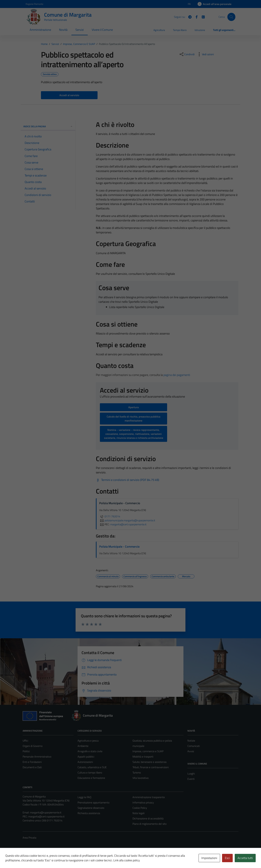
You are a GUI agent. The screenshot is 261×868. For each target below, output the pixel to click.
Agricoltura (159, 30)
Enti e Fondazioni (32, 762)
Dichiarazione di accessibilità (148, 818)
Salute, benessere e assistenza (149, 762)
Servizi (80, 30)
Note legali (138, 813)
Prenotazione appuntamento (93, 802)
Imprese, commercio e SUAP (148, 751)
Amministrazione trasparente (149, 797)
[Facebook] (195, 17)
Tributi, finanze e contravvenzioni (151, 767)
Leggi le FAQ (84, 797)
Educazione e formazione (91, 778)
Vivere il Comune (102, 30)
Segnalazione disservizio (91, 808)
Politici (26, 751)
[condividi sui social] (187, 54)
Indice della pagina (48, 126)
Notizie (191, 741)
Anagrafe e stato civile (90, 751)
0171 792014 (110, 516)
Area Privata (29, 838)
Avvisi (191, 751)
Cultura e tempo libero (90, 773)
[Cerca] (231, 17)
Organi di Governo (33, 746)
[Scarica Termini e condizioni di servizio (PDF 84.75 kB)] (128, 480)
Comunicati (194, 746)
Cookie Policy (140, 808)
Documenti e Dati (32, 767)
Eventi (191, 779)
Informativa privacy (143, 802)
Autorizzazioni (85, 762)
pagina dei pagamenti (177, 375)
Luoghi (191, 774)
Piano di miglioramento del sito (149, 824)
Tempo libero (180, 30)
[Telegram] (189, 17)
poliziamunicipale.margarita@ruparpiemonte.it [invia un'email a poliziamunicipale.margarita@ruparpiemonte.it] (127, 520)
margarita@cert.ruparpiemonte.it (46, 816)
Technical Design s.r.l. (45, 858)
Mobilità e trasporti (143, 757)
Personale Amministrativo (37, 757)
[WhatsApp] (202, 17)
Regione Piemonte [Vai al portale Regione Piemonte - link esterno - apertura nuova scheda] (34, 4)
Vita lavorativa (140, 778)
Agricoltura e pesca (88, 741)
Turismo (137, 773)
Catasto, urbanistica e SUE (92, 767)
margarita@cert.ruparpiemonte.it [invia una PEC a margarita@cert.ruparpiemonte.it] (128, 524)
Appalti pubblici (86, 757)
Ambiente (83, 746)
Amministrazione (40, 30)
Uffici (25, 741)
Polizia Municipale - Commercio (119, 547)
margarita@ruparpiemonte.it (46, 812)
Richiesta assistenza (89, 813)
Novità (63, 30)
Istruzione (200, 30)
